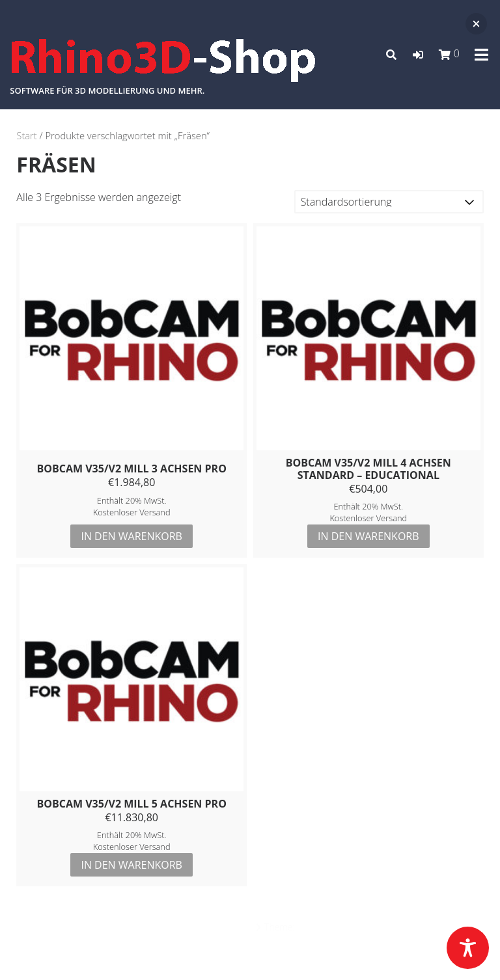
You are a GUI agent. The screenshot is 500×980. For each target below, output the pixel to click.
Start (26, 135)
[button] (418, 55)
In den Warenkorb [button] (132, 536)
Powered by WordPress (206, 927)
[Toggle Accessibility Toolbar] (468, 948)
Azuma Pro (319, 927)
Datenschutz (250, 953)
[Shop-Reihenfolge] (389, 202)
